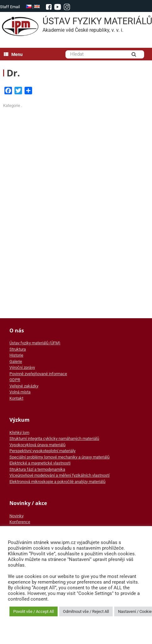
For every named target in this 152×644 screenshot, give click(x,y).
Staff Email (10, 7)
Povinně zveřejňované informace (38, 374)
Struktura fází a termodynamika (37, 469)
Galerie (16, 361)
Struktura (18, 349)
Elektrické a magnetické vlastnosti (40, 463)
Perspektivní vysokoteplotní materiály (42, 451)
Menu (13, 54)
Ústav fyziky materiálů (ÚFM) (35, 343)
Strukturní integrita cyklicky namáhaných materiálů (54, 439)
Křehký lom (19, 433)
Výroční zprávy (22, 367)
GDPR (15, 380)
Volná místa (20, 392)
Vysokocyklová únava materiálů (37, 445)
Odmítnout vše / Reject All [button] (86, 611)
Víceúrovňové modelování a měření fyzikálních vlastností (59, 475)
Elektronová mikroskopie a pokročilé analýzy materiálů (57, 482)
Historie (16, 355)
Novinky (17, 516)
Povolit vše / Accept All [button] (34, 611)
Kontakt (16, 398)
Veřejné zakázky (24, 386)
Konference (20, 522)
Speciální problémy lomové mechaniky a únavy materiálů (59, 457)
